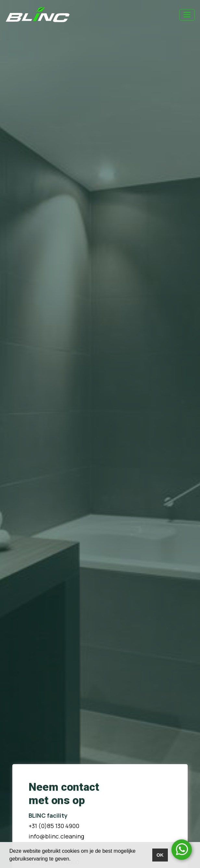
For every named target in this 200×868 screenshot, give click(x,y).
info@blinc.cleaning (56, 836)
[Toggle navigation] (187, 15)
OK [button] (160, 855)
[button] (73, 860)
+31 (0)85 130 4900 (54, 826)
